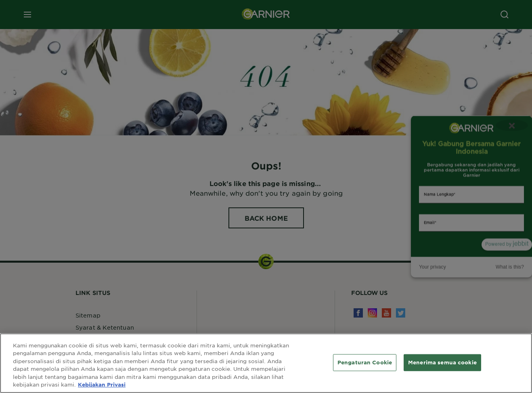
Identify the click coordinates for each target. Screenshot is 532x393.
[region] (266, 363)
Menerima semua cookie (442, 362)
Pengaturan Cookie (365, 362)
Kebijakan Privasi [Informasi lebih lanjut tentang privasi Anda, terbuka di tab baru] (102, 385)
